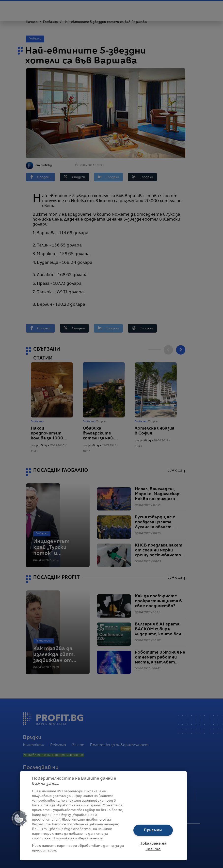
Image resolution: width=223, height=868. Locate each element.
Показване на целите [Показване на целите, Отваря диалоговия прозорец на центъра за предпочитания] (153, 846)
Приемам (153, 830)
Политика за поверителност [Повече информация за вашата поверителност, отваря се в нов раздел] (78, 839)
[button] (19, 818)
